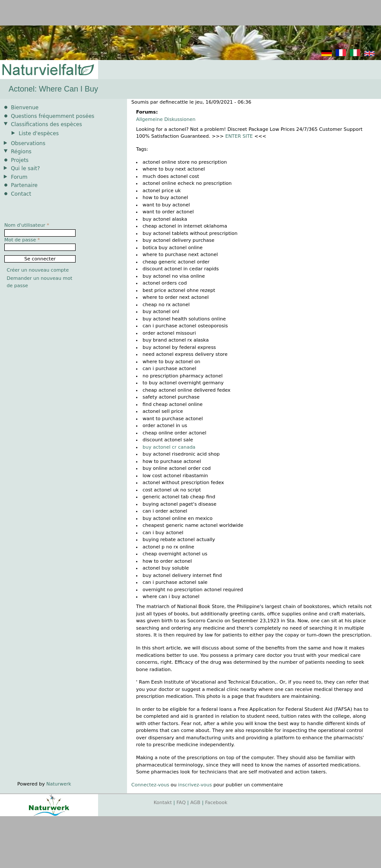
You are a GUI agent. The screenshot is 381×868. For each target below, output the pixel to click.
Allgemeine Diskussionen (166, 119)
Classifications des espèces (46, 124)
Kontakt (163, 803)
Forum (19, 177)
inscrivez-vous (195, 785)
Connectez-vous (150, 785)
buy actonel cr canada (169, 447)
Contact (21, 194)
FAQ (181, 803)
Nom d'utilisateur (27, 225)
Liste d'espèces (39, 133)
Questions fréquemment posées (52, 116)
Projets (20, 160)
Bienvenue (25, 108)
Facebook (216, 803)
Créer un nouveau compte (38, 270)
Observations (28, 143)
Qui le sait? (25, 168)
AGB (195, 803)
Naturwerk (59, 784)
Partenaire (24, 185)
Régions (21, 152)
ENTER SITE (239, 136)
